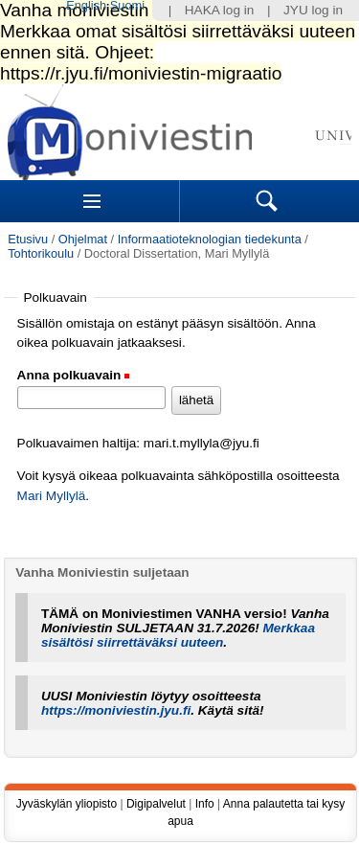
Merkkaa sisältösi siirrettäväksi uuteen (178, 635)
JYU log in (313, 10)
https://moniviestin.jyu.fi (116, 710)
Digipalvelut (156, 804)
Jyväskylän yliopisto (67, 804)
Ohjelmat (83, 239)
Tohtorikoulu (41, 253)
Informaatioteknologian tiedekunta (210, 239)
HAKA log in (220, 10)
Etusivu (28, 239)
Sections (92, 201)
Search (267, 201)
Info (205, 804)
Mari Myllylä (52, 496)
